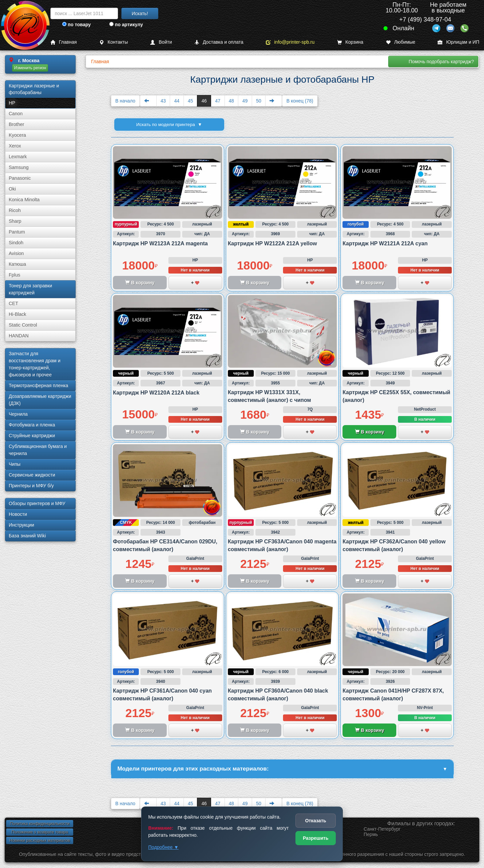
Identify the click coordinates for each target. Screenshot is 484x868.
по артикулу (126, 25)
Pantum (17, 232)
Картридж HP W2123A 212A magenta (160, 243)
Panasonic (20, 178)
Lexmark (18, 157)
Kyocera (17, 135)
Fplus (14, 275)
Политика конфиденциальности (39, 825)
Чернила (18, 414)
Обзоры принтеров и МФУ (37, 503)
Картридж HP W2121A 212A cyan (385, 243)
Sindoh (16, 243)
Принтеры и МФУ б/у (31, 486)
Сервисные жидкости (32, 475)
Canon (16, 114)
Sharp (15, 221)
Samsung (19, 167)
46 (204, 101)
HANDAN (19, 336)
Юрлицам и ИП (458, 42)
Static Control (23, 325)
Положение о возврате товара (40, 833)
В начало (125, 101)
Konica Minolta (24, 200)
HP (12, 103)
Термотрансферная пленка (38, 385)
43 (163, 101)
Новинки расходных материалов (40, 841)
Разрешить (316, 838)
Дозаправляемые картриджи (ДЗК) (40, 400)
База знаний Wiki (27, 536)
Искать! (140, 13)
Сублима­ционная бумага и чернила (38, 450)
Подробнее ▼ (163, 847)
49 (245, 101)
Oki (12, 189)
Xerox (15, 146)
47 (218, 101)
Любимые (401, 42)
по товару (76, 25)
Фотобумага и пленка (32, 425)
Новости (18, 514)
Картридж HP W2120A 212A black (156, 393)
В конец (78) (300, 101)
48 (232, 101)
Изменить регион (30, 68)
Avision (16, 253)
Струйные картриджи (32, 436)
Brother (16, 124)
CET (13, 303)
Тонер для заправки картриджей (30, 289)
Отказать (316, 821)
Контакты (113, 42)
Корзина (350, 42)
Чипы (15, 464)
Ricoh (15, 210)
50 (259, 101)
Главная (64, 42)
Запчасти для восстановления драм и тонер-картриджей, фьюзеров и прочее (35, 364)
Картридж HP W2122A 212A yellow (272, 243)
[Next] (274, 101)
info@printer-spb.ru (290, 42)
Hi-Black (17, 314)
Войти (161, 42)
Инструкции (22, 525)
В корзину (370, 432)
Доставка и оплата (219, 42)
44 (177, 101)
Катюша (17, 264)
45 (191, 101)
